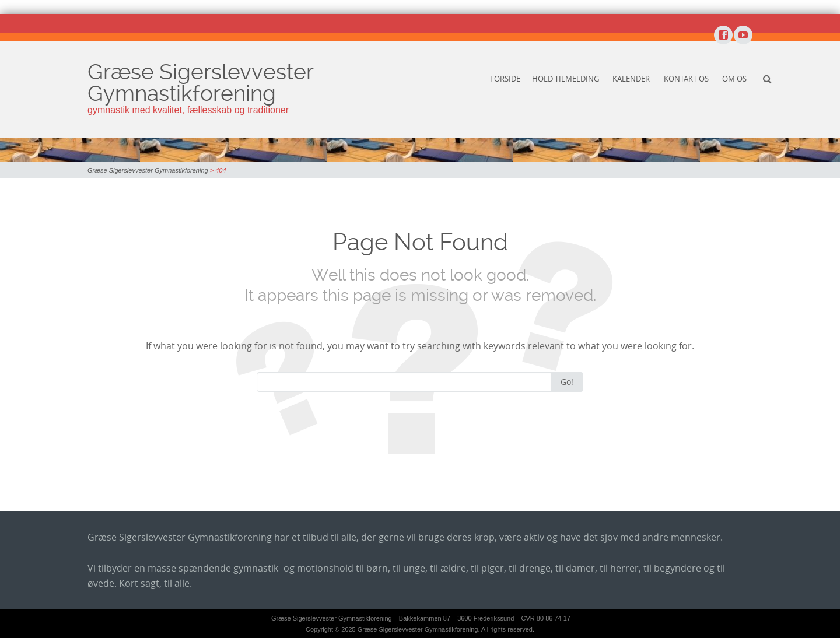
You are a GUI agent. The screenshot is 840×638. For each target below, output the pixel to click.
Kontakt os (686, 79)
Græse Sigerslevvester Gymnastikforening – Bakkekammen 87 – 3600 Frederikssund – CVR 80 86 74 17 (421, 618)
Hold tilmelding (566, 79)
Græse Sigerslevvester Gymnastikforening (200, 83)
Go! (567, 382)
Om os (734, 79)
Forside (505, 79)
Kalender (631, 79)
